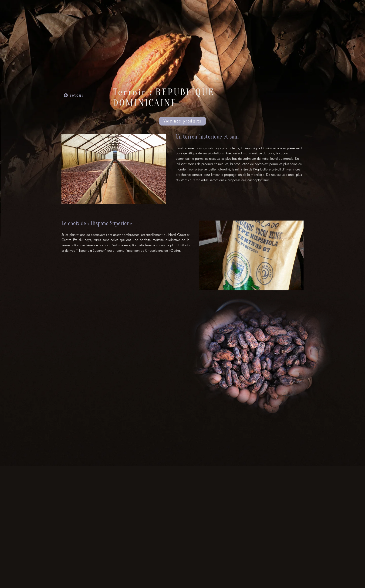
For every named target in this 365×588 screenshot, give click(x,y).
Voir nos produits (182, 121)
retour (77, 95)
